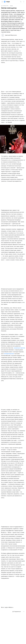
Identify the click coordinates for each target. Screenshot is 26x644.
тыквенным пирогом (19, 348)
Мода (11, 6)
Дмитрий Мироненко (11, 35)
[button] (13, 139)
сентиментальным (9, 354)
